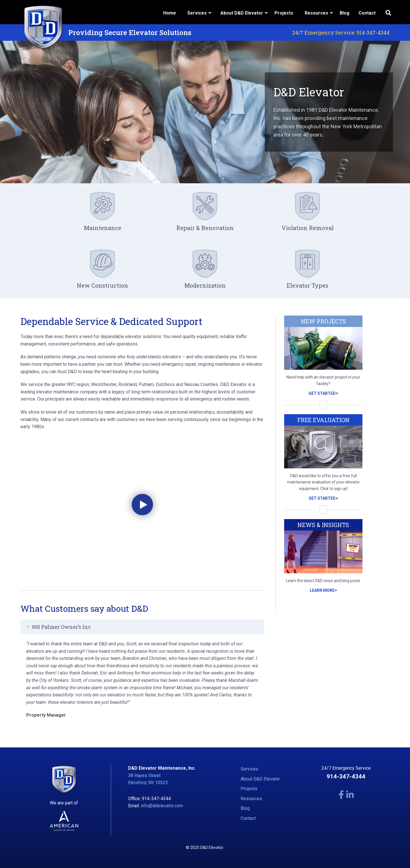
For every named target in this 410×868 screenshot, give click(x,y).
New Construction (102, 285)
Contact (367, 13)
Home (170, 13)
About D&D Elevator (260, 779)
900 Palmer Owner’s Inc (61, 627)
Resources (251, 799)
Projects (284, 13)
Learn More (323, 590)
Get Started (323, 393)
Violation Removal (308, 228)
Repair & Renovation (205, 228)
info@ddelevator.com (162, 806)
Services (249, 769)
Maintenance (103, 228)
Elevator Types (307, 285)
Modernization (205, 285)
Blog (345, 13)
